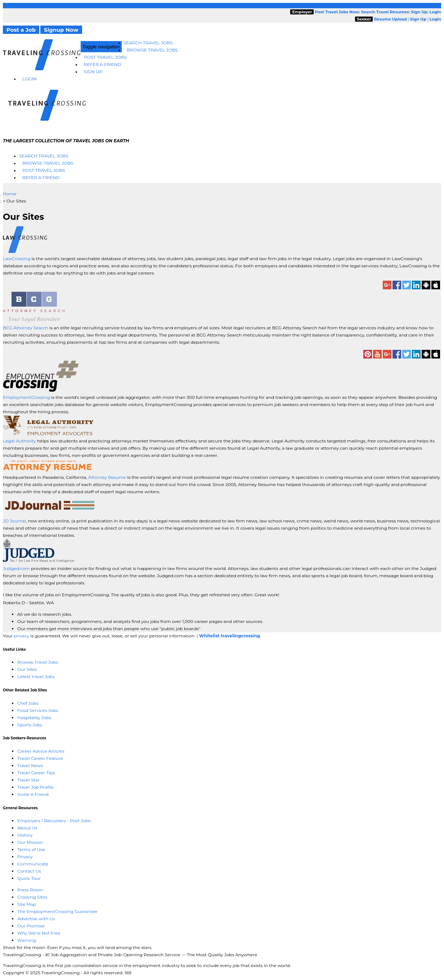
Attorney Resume (107, 477)
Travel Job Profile (35, 787)
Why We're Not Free (39, 933)
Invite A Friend (33, 794)
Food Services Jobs (38, 710)
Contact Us (29, 871)
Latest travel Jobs (36, 676)
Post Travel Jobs (105, 57)
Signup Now (61, 30)
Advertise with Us (36, 919)
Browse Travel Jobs (152, 50)
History (25, 835)
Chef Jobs (28, 703)
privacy (21, 636)
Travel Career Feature (40, 758)
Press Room (30, 890)
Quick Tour (29, 878)
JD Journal (14, 521)
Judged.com (16, 568)
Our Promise (31, 926)
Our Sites (27, 669)
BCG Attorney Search (26, 328)
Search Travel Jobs (148, 43)
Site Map (27, 904)
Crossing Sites (32, 897)
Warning (27, 940)
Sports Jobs (30, 725)
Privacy (25, 857)
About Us (27, 828)
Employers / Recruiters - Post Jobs (54, 821)
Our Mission (30, 842)
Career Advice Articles (41, 751)
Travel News (30, 765)
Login (30, 79)
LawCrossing (17, 259)
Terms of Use (31, 849)
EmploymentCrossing (26, 397)
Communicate (33, 864)
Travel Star (28, 780)
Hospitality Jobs (34, 718)
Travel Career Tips (36, 773)
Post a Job (21, 30)
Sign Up (93, 72)
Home (10, 194)
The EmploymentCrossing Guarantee (57, 911)
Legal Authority (19, 441)
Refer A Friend (103, 64)
